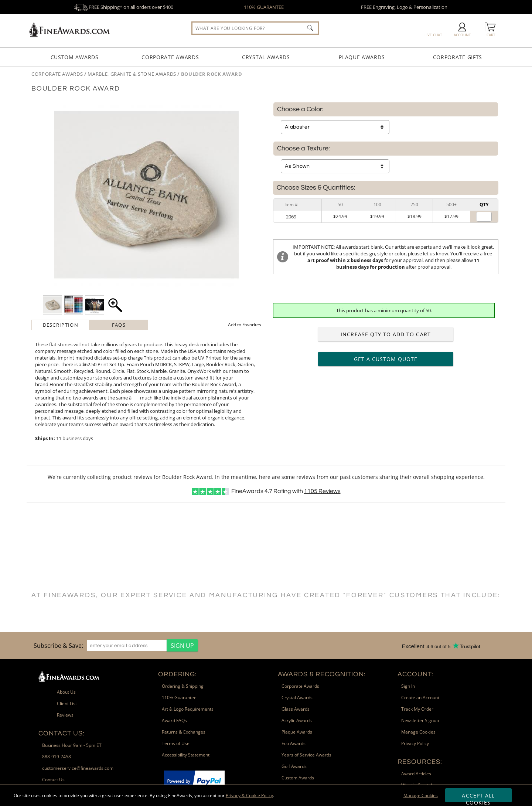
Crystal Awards (266, 57)
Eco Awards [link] (294, 743)
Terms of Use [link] (176, 743)
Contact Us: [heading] (62, 733)
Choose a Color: (300, 109)
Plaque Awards (362, 57)
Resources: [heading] (420, 762)
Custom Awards (75, 57)
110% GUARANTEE (264, 7)
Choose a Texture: (303, 149)
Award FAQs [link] (174, 720)
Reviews (322, 491)
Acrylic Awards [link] (297, 720)
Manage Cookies (421, 795)
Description (61, 325)
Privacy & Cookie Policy (249, 795)
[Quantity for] (484, 217)
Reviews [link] (65, 715)
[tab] (61, 325)
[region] (114, 645)
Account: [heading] (415, 674)
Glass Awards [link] (296, 709)
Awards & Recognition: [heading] (322, 674)
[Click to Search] (310, 28)
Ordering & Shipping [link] (183, 686)
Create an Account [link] (420, 698)
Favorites (245, 325)
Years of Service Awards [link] (306, 755)
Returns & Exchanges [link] (184, 732)
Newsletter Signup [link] (420, 720)
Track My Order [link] (417, 709)
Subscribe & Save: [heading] (58, 646)
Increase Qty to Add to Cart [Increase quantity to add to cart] (386, 334)
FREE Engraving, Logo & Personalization (404, 7)
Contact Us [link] (53, 780)
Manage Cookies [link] (418, 732)
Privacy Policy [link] (415, 743)
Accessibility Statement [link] (186, 755)
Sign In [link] (408, 686)
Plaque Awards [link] (297, 732)
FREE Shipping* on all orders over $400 (123, 7)
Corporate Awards (170, 57)
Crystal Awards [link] (297, 698)
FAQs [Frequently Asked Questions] (119, 325)
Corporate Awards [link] (300, 686)
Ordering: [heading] (178, 674)
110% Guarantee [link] (179, 698)
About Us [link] (66, 692)
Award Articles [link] (416, 774)
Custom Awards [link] (298, 778)
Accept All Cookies (478, 797)
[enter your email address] (127, 646)
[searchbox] (255, 28)
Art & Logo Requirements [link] (188, 709)
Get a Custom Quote (386, 359)
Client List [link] (67, 703)
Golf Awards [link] (294, 766)
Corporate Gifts (458, 57)
